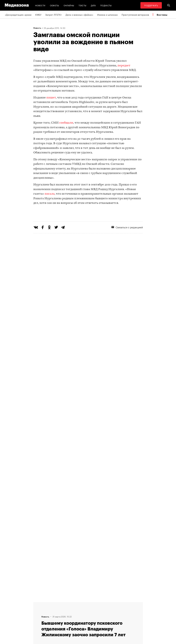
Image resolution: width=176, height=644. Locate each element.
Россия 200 (97, 622)
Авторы (55, 616)
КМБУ (38, 15)
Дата (93, 5)
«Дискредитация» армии (18, 15)
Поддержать (151, 5)
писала (50, 194)
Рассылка (96, 610)
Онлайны (69, 5)
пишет (51, 98)
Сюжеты (55, 5)
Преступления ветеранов (135, 15)
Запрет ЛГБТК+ (53, 15)
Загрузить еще (88, 506)
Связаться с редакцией (64, 610)
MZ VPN (95, 616)
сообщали (66, 123)
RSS (95, 603)
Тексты (82, 5)
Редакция (56, 603)
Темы (54, 622)
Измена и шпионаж (107, 15)
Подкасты (106, 5)
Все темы (162, 15)
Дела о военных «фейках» (79, 15)
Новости (40, 5)
